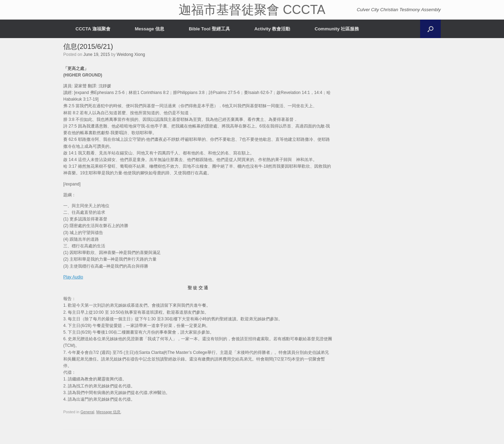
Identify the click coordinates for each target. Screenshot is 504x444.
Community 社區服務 (337, 29)
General (87, 412)
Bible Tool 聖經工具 (209, 29)
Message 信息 (150, 29)
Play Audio (73, 277)
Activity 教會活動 (272, 29)
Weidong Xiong (131, 54)
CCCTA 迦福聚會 (93, 29)
